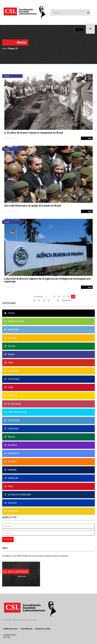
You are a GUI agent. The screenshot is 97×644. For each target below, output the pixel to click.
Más (90, 138)
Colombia (11, 371)
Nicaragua (12, 453)
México (10, 437)
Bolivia (10, 346)
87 (58, 300)
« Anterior (38, 296)
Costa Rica (12, 379)
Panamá (10, 470)
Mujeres (11, 445)
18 (68, 296)
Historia (7, 637)
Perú (9, 486)
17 (64, 296)
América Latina (14, 321)
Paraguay (11, 478)
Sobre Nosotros (11, 629)
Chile (9, 363)
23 (49, 300)
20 (35, 300)
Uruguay (11, 503)
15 (54, 296)
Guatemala (12, 420)
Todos (9, 313)
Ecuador (11, 396)
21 (39, 300)
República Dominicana (18, 495)
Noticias (11, 462)
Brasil (5, 49)
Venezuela (12, 511)
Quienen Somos (10, 635)
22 (44, 300)
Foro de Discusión (16, 412)
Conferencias (26, 629)
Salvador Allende (43, 629)
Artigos (10, 338)
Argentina (12, 330)
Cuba (9, 387)
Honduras (12, 429)
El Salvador (13, 404)
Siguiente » (67, 300)
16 (59, 296)
